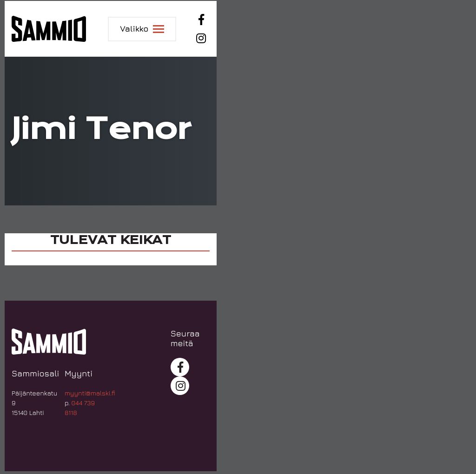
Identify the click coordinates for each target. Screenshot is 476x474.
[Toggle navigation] (142, 29)
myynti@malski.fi (90, 393)
